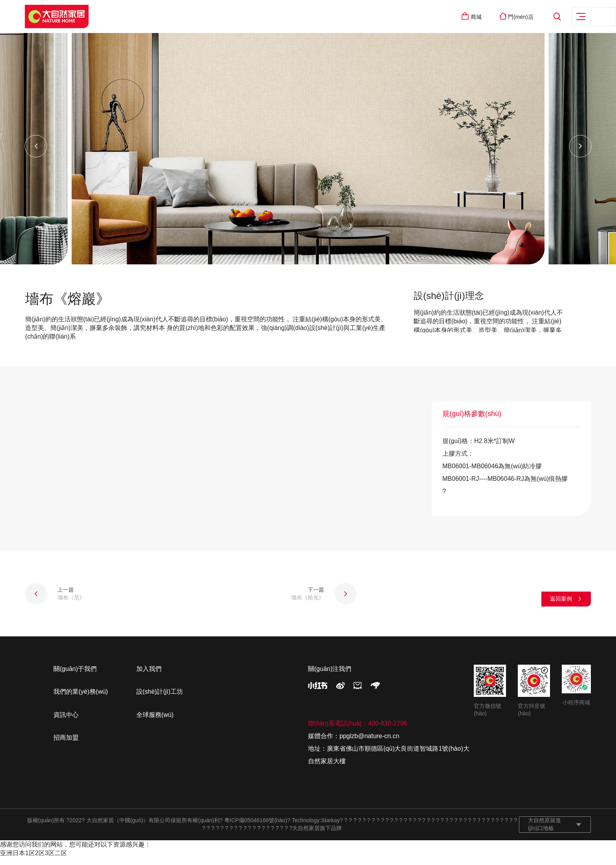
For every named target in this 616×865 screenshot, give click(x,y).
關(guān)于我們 (75, 676)
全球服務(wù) (155, 722)
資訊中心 (66, 722)
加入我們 (149, 676)
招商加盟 (66, 745)
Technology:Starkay (316, 828)
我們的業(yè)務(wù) (81, 699)
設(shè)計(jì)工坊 (160, 699)
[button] (37, 154)
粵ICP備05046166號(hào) (256, 828)
